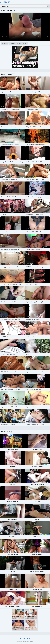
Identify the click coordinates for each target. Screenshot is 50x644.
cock (20, 43)
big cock (6, 43)
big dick (13, 43)
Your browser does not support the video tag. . (25, 27)
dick (26, 43)
